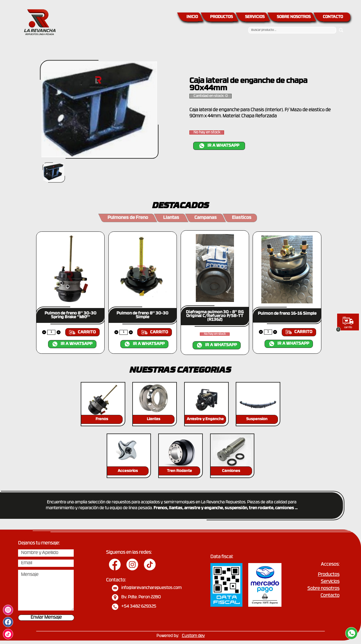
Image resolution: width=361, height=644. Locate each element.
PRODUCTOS (221, 17)
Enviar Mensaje (46, 618)
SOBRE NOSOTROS (294, 17)
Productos (329, 575)
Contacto (330, 596)
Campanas (206, 218)
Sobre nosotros (323, 589)
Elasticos (242, 218)
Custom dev (193, 636)
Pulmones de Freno (128, 218)
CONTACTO (333, 17)
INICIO (192, 17)
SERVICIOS (255, 17)
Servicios (330, 582)
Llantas (171, 218)
